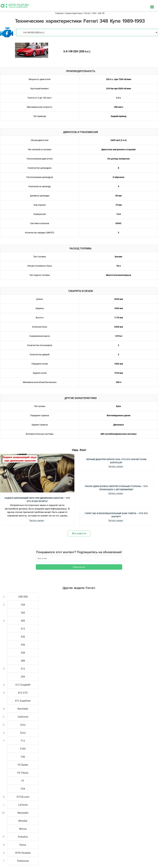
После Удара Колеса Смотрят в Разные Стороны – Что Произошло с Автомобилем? (116, 488)
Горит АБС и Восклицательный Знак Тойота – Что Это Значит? (116, 515)
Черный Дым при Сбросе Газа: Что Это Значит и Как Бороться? (116, 461)
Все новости (79, 533)
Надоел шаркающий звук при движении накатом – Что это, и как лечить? (37, 499)
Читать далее (36, 520)
